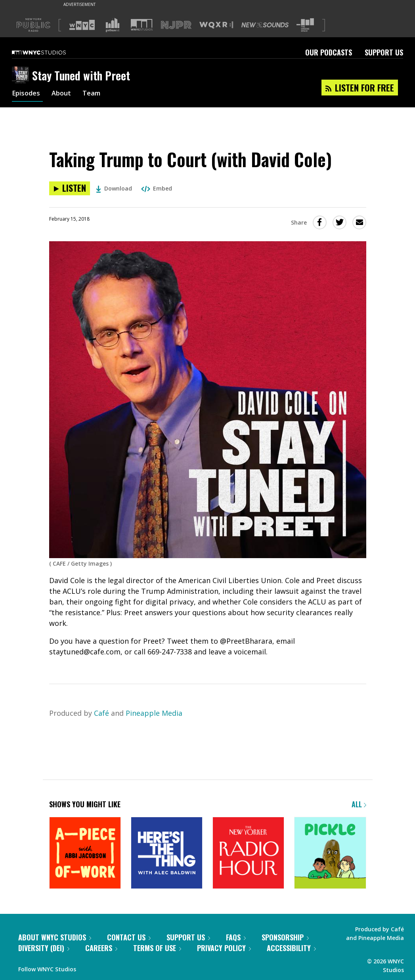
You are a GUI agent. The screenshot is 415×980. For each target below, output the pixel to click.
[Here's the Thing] (167, 853)
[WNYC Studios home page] (49, 52)
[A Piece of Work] (85, 853)
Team (97, 94)
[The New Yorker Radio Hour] (248, 853)
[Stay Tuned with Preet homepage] (22, 76)
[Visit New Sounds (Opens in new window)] (265, 25)
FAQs (236, 937)
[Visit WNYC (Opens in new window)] (82, 25)
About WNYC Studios (55, 937)
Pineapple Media (154, 713)
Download (114, 188)
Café (101, 713)
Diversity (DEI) (44, 948)
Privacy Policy (224, 948)
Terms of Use (157, 948)
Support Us (384, 52)
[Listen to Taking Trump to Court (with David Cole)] (70, 188)
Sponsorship (285, 937)
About (65, 94)
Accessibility (291, 948)
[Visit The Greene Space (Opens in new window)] (305, 25)
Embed (157, 188)
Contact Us (129, 937)
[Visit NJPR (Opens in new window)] (176, 25)
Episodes (27, 94)
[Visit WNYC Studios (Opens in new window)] (142, 25)
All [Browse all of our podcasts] (359, 804)
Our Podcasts (329, 52)
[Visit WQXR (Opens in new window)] (216, 25)
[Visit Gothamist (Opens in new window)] (113, 25)
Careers (101, 948)
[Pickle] (330, 853)
